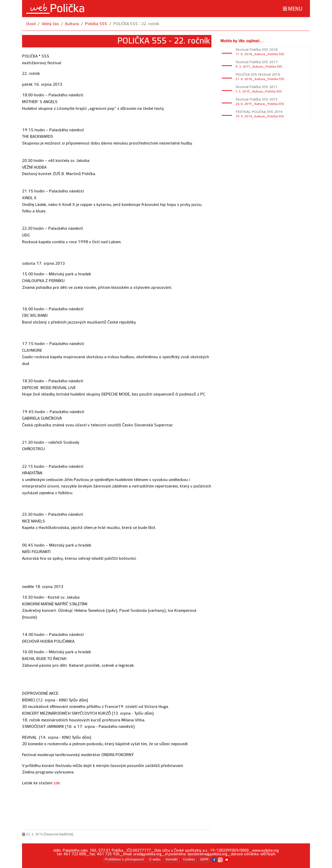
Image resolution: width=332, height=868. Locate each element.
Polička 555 (96, 24)
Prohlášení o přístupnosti (124, 859)
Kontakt (172, 859)
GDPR (204, 859)
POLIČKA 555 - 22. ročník (136, 24)
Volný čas (50, 24)
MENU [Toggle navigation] (292, 9)
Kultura (72, 24)
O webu (155, 859)
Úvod (31, 24)
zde (57, 783)
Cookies (189, 859)
